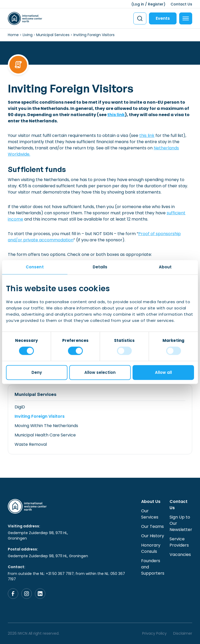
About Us (151, 502)
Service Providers (179, 542)
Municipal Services (53, 35)
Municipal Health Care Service (45, 435)
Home (13, 35)
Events (163, 18)
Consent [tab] (35, 267)
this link (116, 115)
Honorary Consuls (151, 548)
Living (28, 35)
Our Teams (152, 526)
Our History (153, 536)
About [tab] (165, 267)
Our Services (150, 514)
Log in (139, 4)
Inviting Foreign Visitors (40, 416)
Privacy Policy (154, 633)
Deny (37, 372)
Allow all (163, 372)
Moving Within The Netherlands (46, 426)
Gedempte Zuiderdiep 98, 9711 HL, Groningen (38, 536)
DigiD (20, 407)
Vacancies (180, 555)
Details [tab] (100, 267)
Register (156, 4)
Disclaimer (183, 633)
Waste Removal (31, 444)
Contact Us (181, 4)
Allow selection (100, 372)
